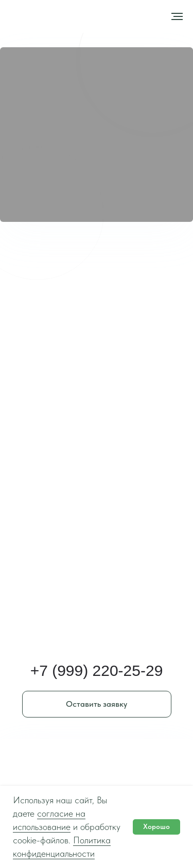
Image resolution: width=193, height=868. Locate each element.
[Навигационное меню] (177, 16)
